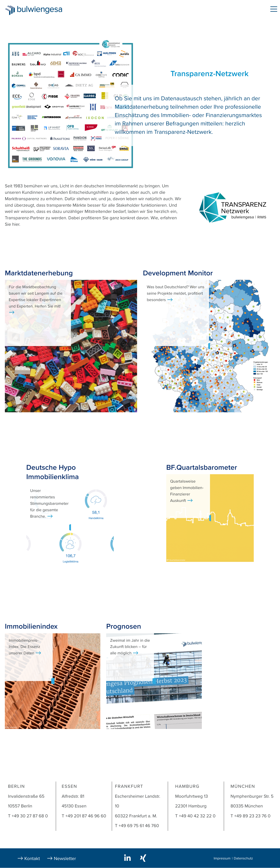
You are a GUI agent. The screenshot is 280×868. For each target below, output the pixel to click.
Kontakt (32, 859)
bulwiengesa (45, 10)
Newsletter (65, 859)
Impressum (222, 858)
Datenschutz (243, 858)
